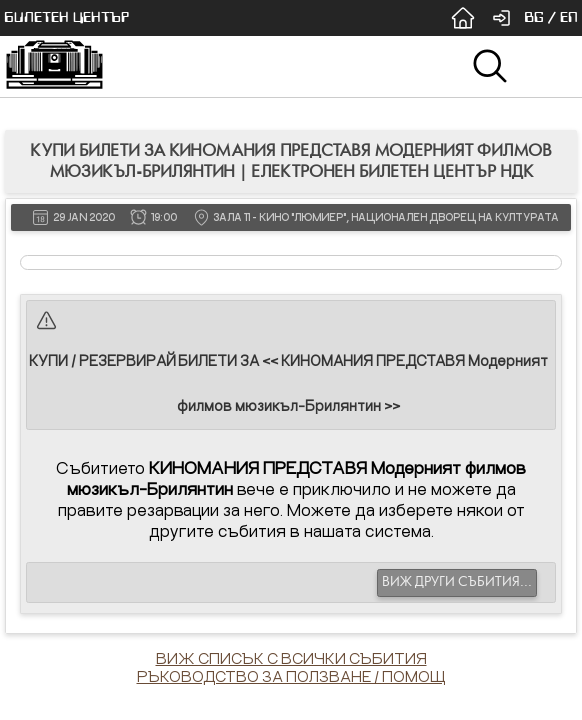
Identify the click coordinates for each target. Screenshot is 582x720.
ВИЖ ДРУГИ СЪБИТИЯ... (457, 582)
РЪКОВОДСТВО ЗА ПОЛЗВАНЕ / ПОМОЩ (291, 676)
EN (569, 17)
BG (534, 17)
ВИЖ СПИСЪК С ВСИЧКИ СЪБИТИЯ (291, 658)
